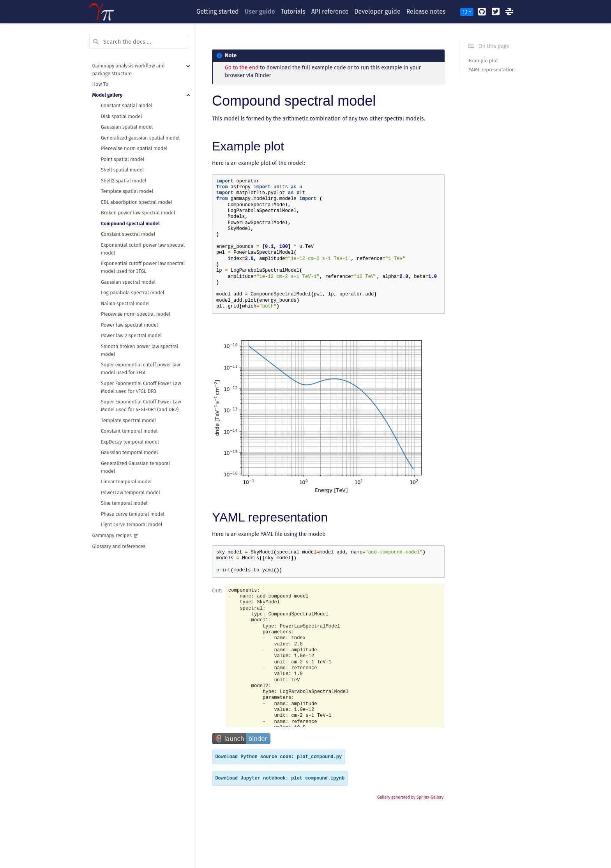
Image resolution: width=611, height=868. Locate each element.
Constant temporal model (129, 431)
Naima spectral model (125, 303)
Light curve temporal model (132, 524)
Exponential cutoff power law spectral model (143, 249)
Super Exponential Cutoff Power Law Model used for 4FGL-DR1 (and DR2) (141, 406)
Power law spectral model (129, 325)
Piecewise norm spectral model (136, 314)
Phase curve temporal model (133, 514)
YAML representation (492, 70)
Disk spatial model (122, 116)
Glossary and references (119, 546)
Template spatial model (127, 191)
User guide (260, 11)
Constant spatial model (127, 105)
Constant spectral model (128, 234)
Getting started (218, 11)
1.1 (465, 12)
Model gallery (108, 95)
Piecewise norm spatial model (134, 148)
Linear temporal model (126, 482)
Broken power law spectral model (138, 213)
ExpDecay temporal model (130, 442)
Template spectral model (128, 420)
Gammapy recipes (113, 535)
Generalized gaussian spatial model (140, 138)
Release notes (426, 11)
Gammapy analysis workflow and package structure (129, 70)
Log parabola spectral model (133, 293)
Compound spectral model (130, 224)
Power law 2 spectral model (131, 335)
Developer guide (377, 11)
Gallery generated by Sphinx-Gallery (410, 797)
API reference (330, 11)
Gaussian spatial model (127, 127)
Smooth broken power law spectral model (140, 350)
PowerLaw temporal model (131, 492)
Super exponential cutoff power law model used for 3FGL (140, 369)
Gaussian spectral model (128, 282)
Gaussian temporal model (129, 452)
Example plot (483, 61)
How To (100, 84)
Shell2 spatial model (124, 181)
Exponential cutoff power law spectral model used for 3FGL (143, 267)
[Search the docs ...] (139, 42)
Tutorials (293, 11)
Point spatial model (123, 159)
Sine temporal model (124, 503)
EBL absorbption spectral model (137, 202)
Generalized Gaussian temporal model (135, 467)
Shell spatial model (122, 170)
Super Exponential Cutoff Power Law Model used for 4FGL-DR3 (141, 387)
